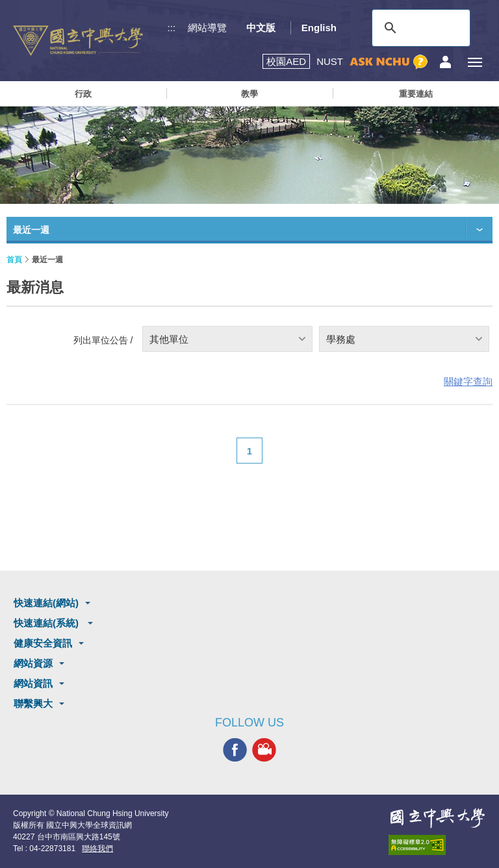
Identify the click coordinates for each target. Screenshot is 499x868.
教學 (249, 94)
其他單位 (169, 339)
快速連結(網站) (46, 603)
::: (172, 28)
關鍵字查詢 (468, 381)
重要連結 (416, 94)
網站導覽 (207, 28)
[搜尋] (419, 28)
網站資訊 (33, 683)
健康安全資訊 (43, 643)
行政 (83, 94)
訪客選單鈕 (445, 62)
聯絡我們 (97, 849)
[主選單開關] (475, 62)
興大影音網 (264, 750)
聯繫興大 (33, 703)
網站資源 (33, 663)
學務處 (341, 339)
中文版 (261, 28)
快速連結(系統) (47, 623)
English (319, 28)
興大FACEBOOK (235, 750)
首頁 (14, 260)
